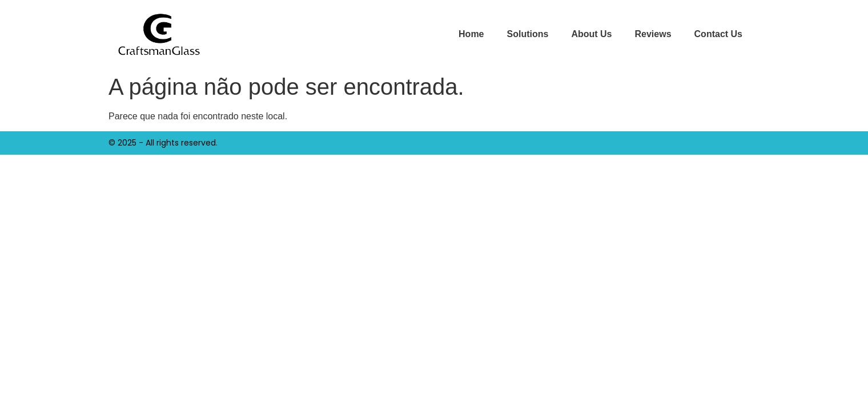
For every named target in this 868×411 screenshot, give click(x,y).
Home (471, 34)
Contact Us (718, 34)
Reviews (653, 34)
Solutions (528, 34)
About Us (591, 34)
